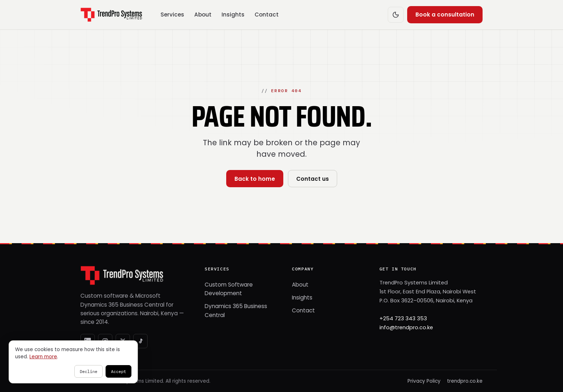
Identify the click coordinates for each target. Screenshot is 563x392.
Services (172, 15)
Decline (89, 371)
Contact (267, 15)
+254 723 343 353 (403, 318)
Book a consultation (445, 15)
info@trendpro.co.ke (406, 327)
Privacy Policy (424, 381)
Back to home (255, 179)
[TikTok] (140, 341)
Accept (118, 371)
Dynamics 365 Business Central (236, 310)
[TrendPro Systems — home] (111, 15)
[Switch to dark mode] (396, 15)
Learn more (43, 357)
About (203, 15)
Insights (233, 15)
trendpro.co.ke (465, 381)
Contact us (313, 179)
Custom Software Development (229, 289)
